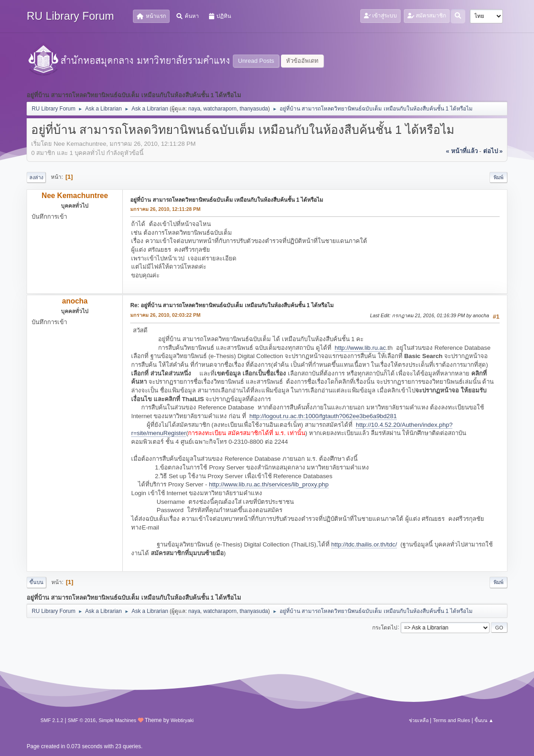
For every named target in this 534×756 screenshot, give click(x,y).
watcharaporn (220, 109)
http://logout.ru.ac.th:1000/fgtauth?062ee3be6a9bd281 (323, 416)
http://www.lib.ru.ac (360, 348)
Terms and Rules (451, 720)
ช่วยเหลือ (419, 720)
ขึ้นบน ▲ (484, 720)
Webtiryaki (182, 720)
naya (194, 109)
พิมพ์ (498, 177)
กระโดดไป (385, 627)
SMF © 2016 (82, 720)
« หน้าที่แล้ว (462, 151)
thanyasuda (254, 109)
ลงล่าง (36, 177)
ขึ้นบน (36, 582)
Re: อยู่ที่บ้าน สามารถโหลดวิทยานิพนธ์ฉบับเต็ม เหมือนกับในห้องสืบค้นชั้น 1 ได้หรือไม (232, 305)
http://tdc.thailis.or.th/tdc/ (364, 544)
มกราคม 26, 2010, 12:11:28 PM (165, 209)
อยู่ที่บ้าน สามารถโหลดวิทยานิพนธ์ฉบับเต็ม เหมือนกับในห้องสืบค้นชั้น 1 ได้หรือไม (227, 200)
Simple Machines (117, 720)
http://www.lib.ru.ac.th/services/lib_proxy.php (269, 484)
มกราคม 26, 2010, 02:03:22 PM (165, 315)
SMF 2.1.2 (52, 720)
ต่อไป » (493, 151)
